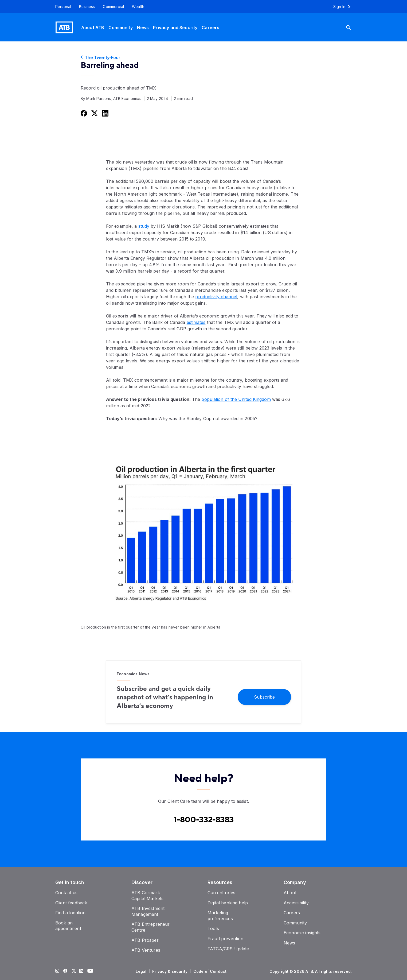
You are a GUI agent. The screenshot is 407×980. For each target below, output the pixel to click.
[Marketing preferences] (220, 916)
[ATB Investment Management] (148, 911)
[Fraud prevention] (225, 939)
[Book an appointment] (68, 926)
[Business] (87, 7)
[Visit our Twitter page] (73, 971)
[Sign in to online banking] (344, 7)
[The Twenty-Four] (203, 57)
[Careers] (210, 27)
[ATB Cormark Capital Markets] (147, 896)
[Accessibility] (296, 903)
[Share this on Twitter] (94, 113)
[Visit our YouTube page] (89, 971)
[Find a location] (70, 913)
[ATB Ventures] (146, 950)
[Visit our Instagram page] (57, 971)
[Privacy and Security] (175, 27)
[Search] (353, 27)
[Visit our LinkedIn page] (81, 971)
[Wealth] (138, 7)
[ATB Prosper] (145, 940)
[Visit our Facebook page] (65, 971)
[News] (143, 27)
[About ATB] (93, 27)
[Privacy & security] (170, 971)
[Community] (120, 27)
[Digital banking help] (228, 903)
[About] (290, 893)
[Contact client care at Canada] (204, 820)
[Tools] (213, 928)
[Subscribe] (264, 697)
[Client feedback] (71, 903)
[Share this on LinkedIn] (105, 113)
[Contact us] (66, 893)
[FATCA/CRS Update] (228, 949)
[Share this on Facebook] (83, 113)
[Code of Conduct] (210, 971)
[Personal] (61, 7)
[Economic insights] (302, 933)
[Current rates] (221, 893)
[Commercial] (113, 7)
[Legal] (142, 971)
